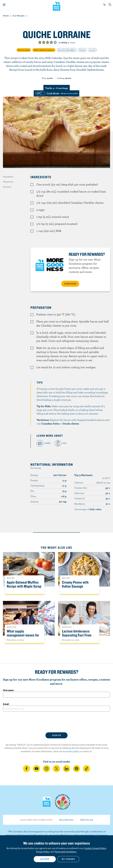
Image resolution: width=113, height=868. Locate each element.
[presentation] (56, 722)
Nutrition (7, 187)
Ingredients (8, 177)
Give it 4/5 (51, 42)
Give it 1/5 (40, 42)
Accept (45, 859)
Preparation (8, 182)
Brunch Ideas (24, 50)
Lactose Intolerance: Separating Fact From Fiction (77, 635)
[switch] (56, 93)
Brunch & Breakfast (67, 50)
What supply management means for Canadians (23, 635)
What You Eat (87, 820)
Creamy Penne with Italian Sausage (75, 584)
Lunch (92, 50)
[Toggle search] (110, 5)
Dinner (82, 50)
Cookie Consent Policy (95, 848)
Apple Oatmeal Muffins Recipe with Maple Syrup (24, 584)
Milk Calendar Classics (44, 50)
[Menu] (4, 5)
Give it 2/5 (44, 42)
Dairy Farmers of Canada (57, 6)
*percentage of (88, 509)
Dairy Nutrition (66, 820)
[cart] (104, 5)
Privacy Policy (43, 852)
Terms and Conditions (65, 852)
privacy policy (73, 751)
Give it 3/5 (48, 42)
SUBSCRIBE (70, 284)
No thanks (68, 859)
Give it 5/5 (55, 42)
